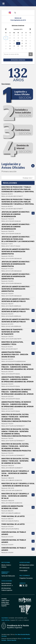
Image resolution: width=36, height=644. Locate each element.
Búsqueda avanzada (18, 60)
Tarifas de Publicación (8, 576)
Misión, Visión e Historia (6, 566)
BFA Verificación (24, 568)
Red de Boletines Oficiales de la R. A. (7, 584)
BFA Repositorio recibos (27, 565)
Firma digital (23, 570)
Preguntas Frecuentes (26, 578)
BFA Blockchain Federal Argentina (7, 589)
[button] (28, 178)
